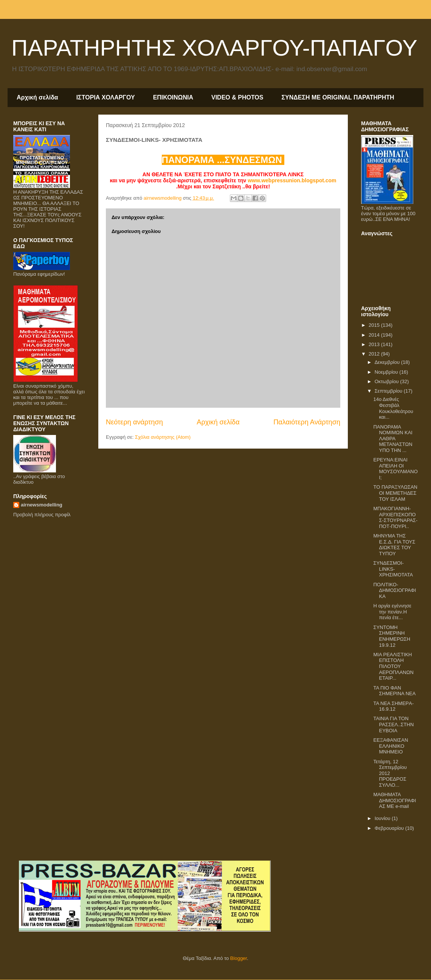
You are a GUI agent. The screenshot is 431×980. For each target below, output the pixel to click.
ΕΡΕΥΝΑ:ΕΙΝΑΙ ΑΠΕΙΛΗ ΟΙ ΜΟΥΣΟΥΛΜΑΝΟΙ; (395, 469)
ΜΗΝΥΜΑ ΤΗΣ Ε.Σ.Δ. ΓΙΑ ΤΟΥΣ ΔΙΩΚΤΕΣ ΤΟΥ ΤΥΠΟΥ (394, 545)
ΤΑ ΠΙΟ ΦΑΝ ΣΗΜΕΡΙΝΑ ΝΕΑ (394, 691)
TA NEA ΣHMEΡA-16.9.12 (393, 706)
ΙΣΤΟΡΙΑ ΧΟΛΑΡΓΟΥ (106, 97)
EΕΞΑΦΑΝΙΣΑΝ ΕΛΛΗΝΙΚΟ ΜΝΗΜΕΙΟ (391, 746)
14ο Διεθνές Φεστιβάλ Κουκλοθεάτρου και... (393, 408)
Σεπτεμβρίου (389, 391)
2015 (375, 325)
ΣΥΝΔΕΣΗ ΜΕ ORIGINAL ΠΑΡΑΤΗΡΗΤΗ (338, 97)
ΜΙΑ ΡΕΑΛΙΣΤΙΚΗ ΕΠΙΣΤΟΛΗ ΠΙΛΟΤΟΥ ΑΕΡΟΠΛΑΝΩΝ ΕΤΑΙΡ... (393, 666)
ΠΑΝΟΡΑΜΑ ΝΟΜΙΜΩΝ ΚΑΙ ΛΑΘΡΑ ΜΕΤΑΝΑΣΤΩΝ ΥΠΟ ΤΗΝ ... (393, 439)
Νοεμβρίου (387, 372)
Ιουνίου (383, 818)
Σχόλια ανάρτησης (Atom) (163, 437)
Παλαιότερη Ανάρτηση (307, 422)
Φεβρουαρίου (390, 828)
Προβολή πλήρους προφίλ (42, 515)
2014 (375, 335)
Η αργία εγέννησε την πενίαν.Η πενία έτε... (392, 612)
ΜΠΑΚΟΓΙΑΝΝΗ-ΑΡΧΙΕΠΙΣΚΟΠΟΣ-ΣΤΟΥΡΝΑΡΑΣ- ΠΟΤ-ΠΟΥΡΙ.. (395, 517)
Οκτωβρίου (387, 381)
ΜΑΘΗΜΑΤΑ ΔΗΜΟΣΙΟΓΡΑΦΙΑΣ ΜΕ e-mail (395, 800)
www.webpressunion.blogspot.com (292, 180)
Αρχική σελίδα (37, 97)
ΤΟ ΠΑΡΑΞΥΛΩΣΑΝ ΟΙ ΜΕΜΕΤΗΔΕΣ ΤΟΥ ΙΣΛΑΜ (395, 493)
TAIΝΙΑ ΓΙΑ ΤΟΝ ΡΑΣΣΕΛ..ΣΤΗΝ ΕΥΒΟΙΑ (393, 724)
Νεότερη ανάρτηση (134, 422)
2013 (375, 344)
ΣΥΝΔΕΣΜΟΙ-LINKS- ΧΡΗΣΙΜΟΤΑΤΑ (393, 569)
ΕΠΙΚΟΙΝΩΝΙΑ (173, 97)
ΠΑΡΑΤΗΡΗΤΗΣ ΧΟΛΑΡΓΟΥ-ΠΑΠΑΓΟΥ (214, 48)
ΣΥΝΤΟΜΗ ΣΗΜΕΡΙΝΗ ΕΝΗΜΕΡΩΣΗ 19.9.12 (392, 636)
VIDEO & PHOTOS (237, 97)
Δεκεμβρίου (388, 362)
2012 (375, 354)
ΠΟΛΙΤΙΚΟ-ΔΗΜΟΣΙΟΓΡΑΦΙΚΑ (395, 590)
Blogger (239, 958)
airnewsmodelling (42, 505)
